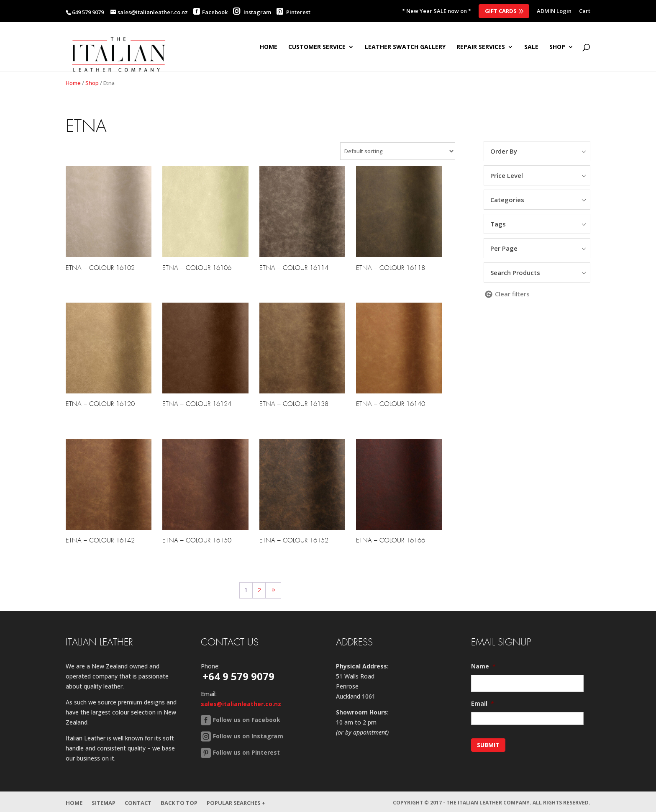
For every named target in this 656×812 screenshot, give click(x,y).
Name (483, 666)
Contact (138, 801)
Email (483, 704)
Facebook (215, 12)
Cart (585, 12)
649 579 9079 (88, 12)
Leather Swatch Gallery (405, 47)
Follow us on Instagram (248, 736)
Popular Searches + (236, 801)
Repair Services (481, 47)
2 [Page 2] (259, 590)
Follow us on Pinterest (246, 752)
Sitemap (104, 801)
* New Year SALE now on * (437, 12)
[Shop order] (398, 151)
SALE (531, 47)
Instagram (252, 12)
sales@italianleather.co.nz (241, 704)
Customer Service (317, 47)
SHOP (557, 47)
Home (269, 47)
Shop (92, 83)
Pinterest (293, 12)
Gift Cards (501, 11)
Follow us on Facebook (247, 720)
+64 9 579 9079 (238, 676)
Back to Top (179, 801)
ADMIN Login (554, 12)
